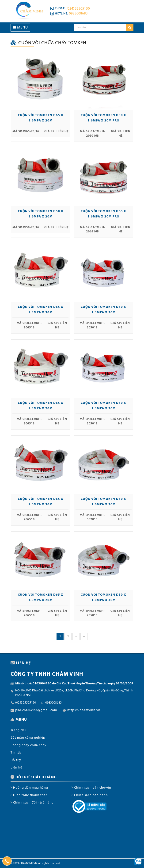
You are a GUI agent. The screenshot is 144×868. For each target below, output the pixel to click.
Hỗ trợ (16, 760)
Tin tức (16, 753)
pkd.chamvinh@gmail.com (36, 710)
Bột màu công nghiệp (28, 738)
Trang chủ (19, 730)
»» (84, 637)
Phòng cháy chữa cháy (28, 745)
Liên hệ (16, 768)
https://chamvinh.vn (84, 710)
